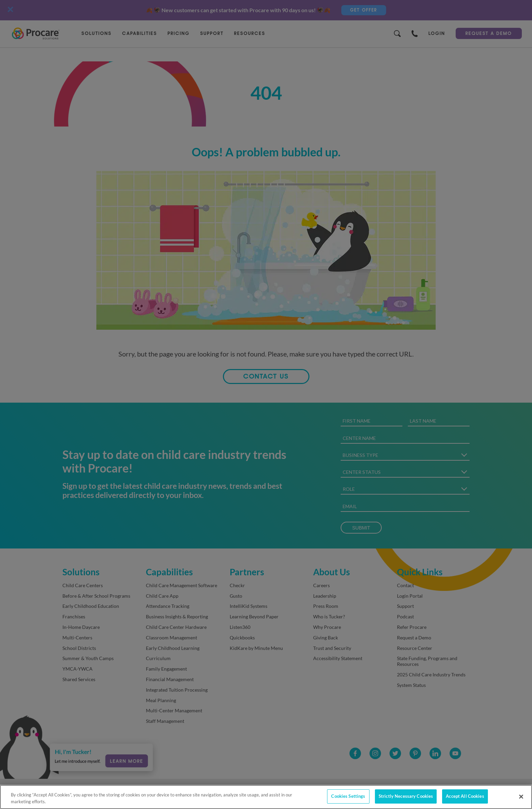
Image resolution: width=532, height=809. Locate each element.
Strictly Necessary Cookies (406, 796)
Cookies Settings (348, 796)
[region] (266, 797)
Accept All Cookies (465, 796)
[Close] (521, 796)
